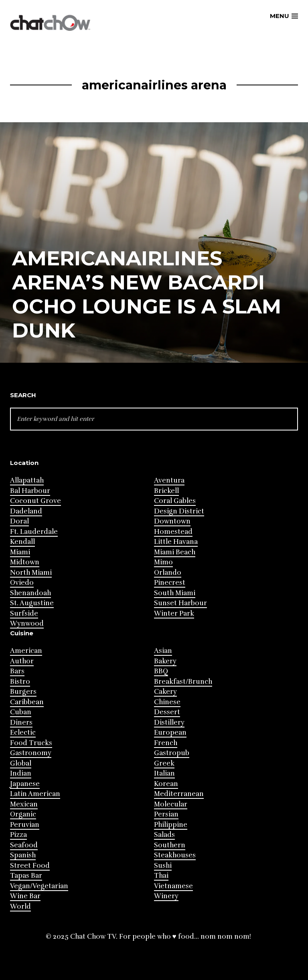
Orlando (168, 573)
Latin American (35, 794)
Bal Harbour (30, 491)
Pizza (18, 835)
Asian (163, 651)
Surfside (24, 613)
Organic (23, 814)
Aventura (169, 480)
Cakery (165, 692)
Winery (166, 896)
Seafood (24, 845)
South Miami (175, 593)
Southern (170, 845)
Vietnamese (173, 886)
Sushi (163, 866)
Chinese (167, 702)
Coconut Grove (35, 501)
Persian (166, 814)
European (170, 732)
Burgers (23, 692)
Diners (21, 722)
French (166, 743)
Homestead (173, 532)
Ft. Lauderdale (34, 532)
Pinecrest (170, 583)
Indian (21, 773)
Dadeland (26, 511)
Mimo (163, 562)
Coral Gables (175, 501)
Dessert (167, 712)
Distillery (169, 722)
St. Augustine (32, 603)
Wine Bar (25, 896)
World (20, 906)
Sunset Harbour (180, 603)
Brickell (166, 491)
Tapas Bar (26, 876)
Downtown (172, 521)
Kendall (22, 542)
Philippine (171, 825)
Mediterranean (179, 794)
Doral (19, 521)
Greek (164, 763)
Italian (164, 773)
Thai (161, 876)
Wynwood (27, 623)
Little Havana (176, 542)
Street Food (30, 866)
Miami (20, 552)
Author (22, 661)
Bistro (20, 682)
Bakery (165, 661)
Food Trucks (31, 743)
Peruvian (25, 825)
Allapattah (27, 480)
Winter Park (174, 613)
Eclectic (23, 732)
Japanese (25, 784)
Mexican (24, 804)
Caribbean (27, 702)
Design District (179, 511)
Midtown (25, 562)
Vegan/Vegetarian (39, 886)
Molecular (171, 804)
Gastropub (172, 753)
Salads (164, 835)
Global (21, 763)
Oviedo (22, 583)
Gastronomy (31, 753)
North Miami (31, 573)
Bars (17, 671)
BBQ (161, 671)
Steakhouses (175, 855)
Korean (166, 784)
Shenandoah (30, 593)
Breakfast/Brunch (183, 682)
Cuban (21, 712)
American (26, 651)
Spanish (23, 855)
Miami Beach (175, 552)
